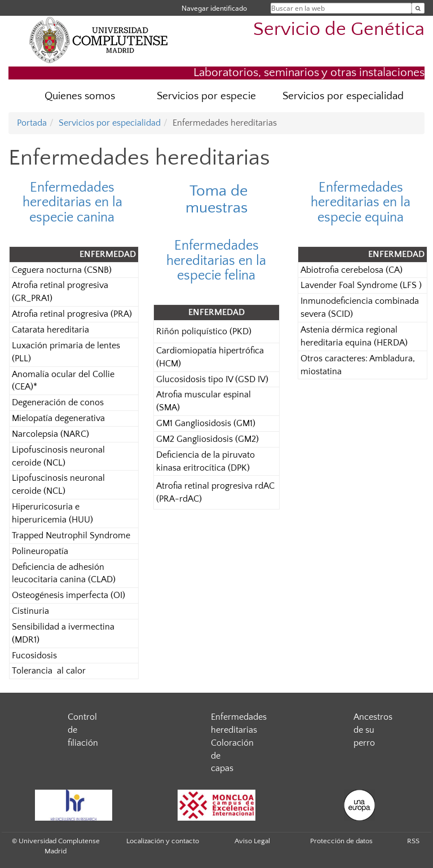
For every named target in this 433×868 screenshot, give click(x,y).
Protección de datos (341, 841)
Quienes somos (80, 96)
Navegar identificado (214, 8)
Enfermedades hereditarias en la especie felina (216, 261)
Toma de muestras (216, 200)
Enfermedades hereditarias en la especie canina (72, 203)
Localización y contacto (163, 841)
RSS (413, 841)
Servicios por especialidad (343, 96)
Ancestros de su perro (373, 730)
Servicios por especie (206, 96)
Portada (32, 123)
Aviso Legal (252, 841)
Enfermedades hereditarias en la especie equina (361, 203)
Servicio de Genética (339, 30)
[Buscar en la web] (418, 8)
